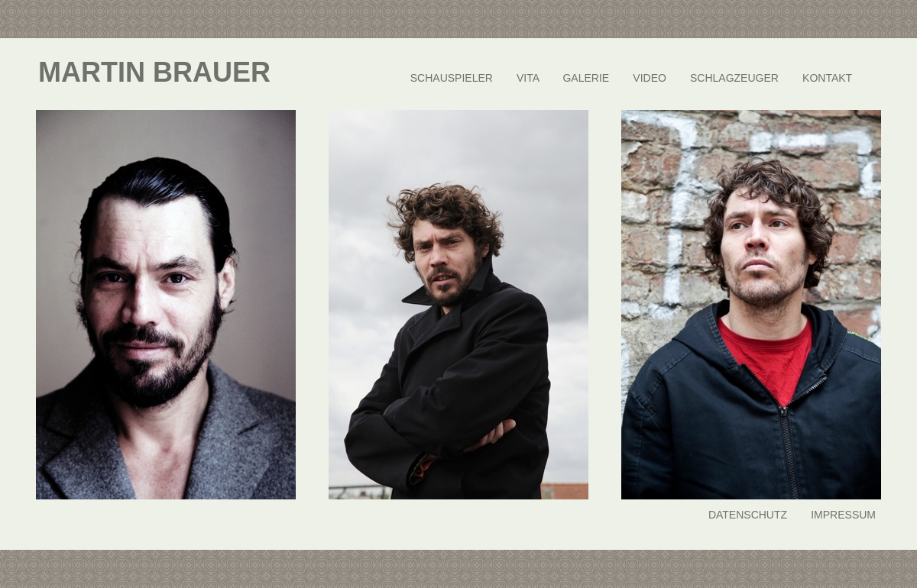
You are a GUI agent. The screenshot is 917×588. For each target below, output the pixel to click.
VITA (528, 78)
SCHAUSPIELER (452, 78)
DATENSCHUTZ (748, 515)
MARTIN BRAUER (154, 72)
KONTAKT (827, 78)
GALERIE (586, 78)
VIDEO (650, 78)
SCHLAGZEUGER (734, 78)
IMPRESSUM (843, 515)
